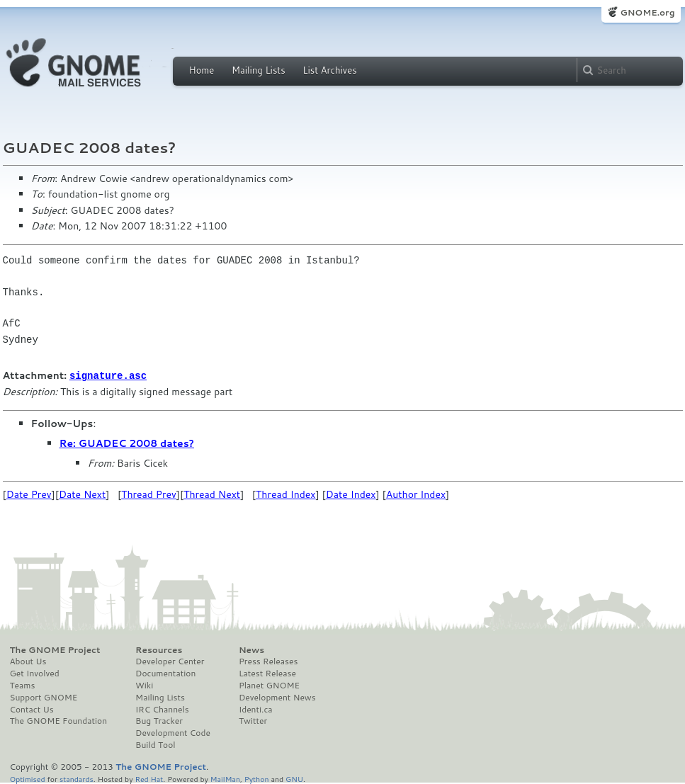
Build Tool (155, 744)
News (251, 649)
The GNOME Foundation (59, 720)
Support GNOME (44, 697)
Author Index (416, 494)
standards (77, 778)
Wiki (144, 685)
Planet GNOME (269, 685)
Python (257, 778)
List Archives (329, 70)
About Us (28, 661)
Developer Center (170, 661)
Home (202, 70)
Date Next (82, 494)
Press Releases (268, 661)
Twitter (253, 720)
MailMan (225, 778)
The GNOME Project (55, 649)
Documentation (165, 673)
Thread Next (212, 494)
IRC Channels (162, 709)
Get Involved (35, 673)
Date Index (351, 494)
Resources (159, 649)
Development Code (173, 732)
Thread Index (286, 494)
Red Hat (149, 778)
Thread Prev (149, 494)
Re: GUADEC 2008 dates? (127, 443)
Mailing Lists (259, 70)
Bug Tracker (159, 720)
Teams (23, 685)
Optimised (28, 778)
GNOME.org (647, 12)
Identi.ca (256, 709)
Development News (277, 697)
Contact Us (32, 709)
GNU (294, 778)
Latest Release (267, 673)
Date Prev (29, 494)
